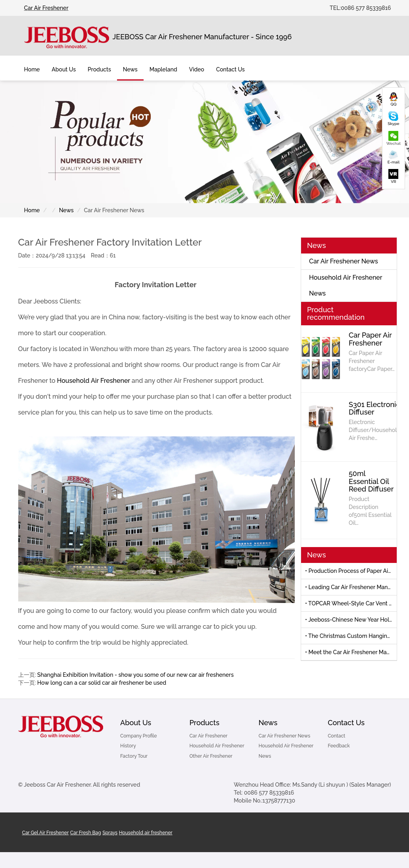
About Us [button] (64, 69)
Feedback (339, 746)
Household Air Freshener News (346, 285)
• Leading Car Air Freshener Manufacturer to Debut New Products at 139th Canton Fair (351, 587)
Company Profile (138, 736)
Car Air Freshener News (344, 261)
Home (32, 69)
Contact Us (346, 723)
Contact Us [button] (230, 69)
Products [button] (99, 69)
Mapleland (163, 69)
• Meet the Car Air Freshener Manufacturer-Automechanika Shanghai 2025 (351, 652)
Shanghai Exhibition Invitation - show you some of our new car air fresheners (135, 675)
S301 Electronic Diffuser (374, 408)
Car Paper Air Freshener (370, 339)
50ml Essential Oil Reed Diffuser (371, 481)
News (66, 210)
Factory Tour (134, 756)
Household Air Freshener (94, 381)
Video (196, 69)
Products (204, 723)
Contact (336, 736)
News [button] (130, 69)
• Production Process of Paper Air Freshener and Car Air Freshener (351, 571)
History (128, 746)
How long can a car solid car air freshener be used (102, 683)
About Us (136, 723)
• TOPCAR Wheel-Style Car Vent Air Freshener (351, 603)
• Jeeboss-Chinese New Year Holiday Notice (351, 620)
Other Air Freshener (211, 756)
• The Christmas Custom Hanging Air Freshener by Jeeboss (351, 636)
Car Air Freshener (46, 8)
